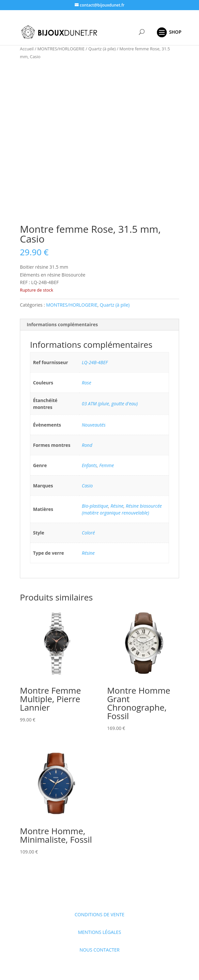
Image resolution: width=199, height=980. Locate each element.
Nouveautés (94, 425)
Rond (87, 445)
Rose (87, 383)
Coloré (88, 533)
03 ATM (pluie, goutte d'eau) (110, 404)
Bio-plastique (95, 506)
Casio (87, 486)
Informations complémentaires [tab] (62, 324)
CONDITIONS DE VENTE (99, 914)
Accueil (27, 49)
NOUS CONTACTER (100, 950)
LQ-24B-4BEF (95, 362)
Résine (117, 506)
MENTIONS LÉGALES (99, 932)
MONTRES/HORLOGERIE (61, 49)
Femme (107, 465)
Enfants (89, 465)
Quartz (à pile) (102, 49)
